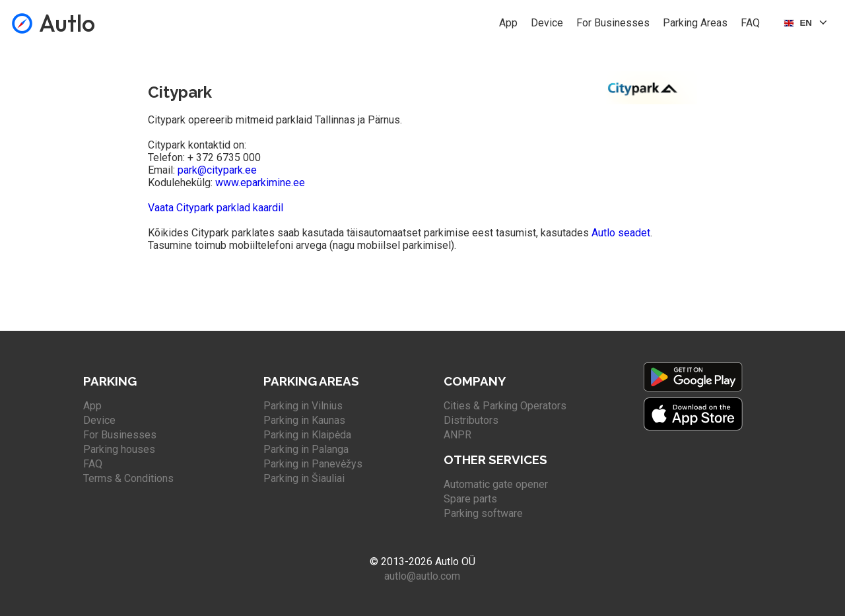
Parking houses (119, 449)
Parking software (483, 513)
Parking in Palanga (306, 449)
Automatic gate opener (496, 484)
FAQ (750, 23)
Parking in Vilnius (303, 406)
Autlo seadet (621, 233)
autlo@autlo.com (422, 576)
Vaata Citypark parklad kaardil (216, 208)
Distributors (471, 420)
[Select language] (806, 23)
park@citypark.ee (217, 170)
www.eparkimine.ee (260, 183)
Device (547, 23)
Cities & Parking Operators (505, 406)
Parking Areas (695, 23)
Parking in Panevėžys (313, 464)
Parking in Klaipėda (307, 435)
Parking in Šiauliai (304, 478)
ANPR (457, 435)
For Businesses (613, 23)
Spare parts (470, 499)
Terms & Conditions (128, 478)
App (508, 23)
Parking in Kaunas (304, 420)
